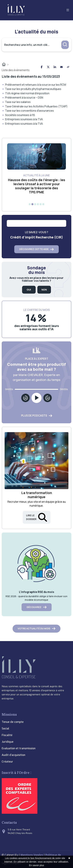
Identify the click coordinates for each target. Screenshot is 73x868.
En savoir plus (36, 865)
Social (5, 729)
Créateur (7, 762)
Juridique (8, 742)
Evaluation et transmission (19, 748)
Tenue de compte (13, 722)
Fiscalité (7, 735)
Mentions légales (32, 855)
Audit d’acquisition (13, 755)
